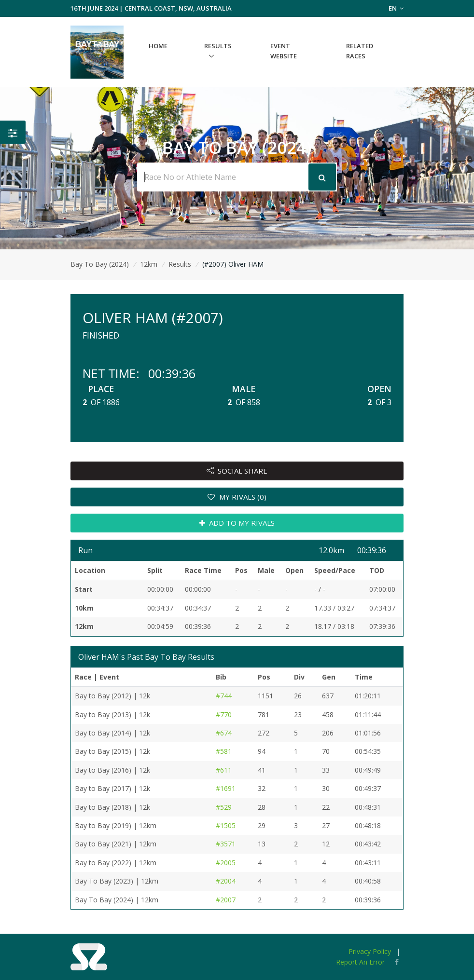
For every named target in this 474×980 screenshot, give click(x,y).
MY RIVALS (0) (237, 497)
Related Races (360, 51)
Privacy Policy (370, 951)
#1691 (226, 788)
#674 (224, 733)
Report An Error (360, 962)
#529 (224, 807)
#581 (224, 751)
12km (149, 264)
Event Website (284, 51)
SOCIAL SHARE (237, 471)
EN (396, 8)
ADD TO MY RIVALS (237, 523)
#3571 (226, 844)
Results (218, 46)
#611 (224, 770)
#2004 (226, 881)
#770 (224, 715)
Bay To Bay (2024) (100, 264)
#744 (224, 696)
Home (158, 46)
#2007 (226, 900)
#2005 (226, 863)
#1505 (226, 825)
